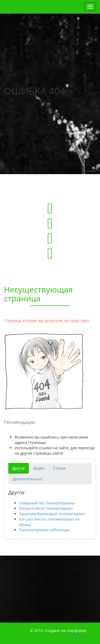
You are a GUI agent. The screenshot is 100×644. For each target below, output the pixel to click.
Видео (39, 468)
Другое (19, 468)
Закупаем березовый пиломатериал (52, 514)
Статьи (60, 468)
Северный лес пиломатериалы (47, 503)
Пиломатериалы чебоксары (44, 530)
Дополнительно (27, 479)
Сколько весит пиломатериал (46, 508)
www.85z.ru (76, 636)
